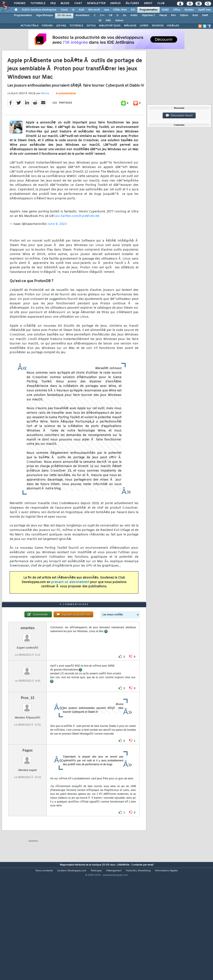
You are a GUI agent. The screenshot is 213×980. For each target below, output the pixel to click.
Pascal (163, 15)
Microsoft (94, 10)
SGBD (165, 10)
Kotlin (134, 15)
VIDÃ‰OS (173, 26)
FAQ (53, 3)
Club (161, 3)
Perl (173, 15)
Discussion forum (179, 116)
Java (106, 10)
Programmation (148, 10)
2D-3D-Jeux (64, 15)
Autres (119, 21)
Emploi (115, 3)
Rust (195, 15)
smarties (28, 674)
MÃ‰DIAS (130, 26)
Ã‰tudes (132, 3)
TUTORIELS (76, 26)
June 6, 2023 (57, 240)
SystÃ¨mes (205, 10)
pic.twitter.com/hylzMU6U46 (77, 232)
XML (108, 21)
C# (111, 15)
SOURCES (158, 26)
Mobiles (189, 10)
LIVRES (144, 26)
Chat (78, 3)
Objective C (148, 15)
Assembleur (82, 15)
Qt (100, 21)
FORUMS (47, 26)
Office (177, 10)
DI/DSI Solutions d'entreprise (39, 10)
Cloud (64, 10)
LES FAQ (61, 26)
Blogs (65, 3)
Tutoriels (38, 3)
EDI (133, 10)
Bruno (45, 109)
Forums (20, 3)
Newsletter (96, 3)
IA (73, 10)
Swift (205, 15)
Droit (148, 3)
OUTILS (91, 26)
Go (124, 15)
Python (184, 15)
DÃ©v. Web (120, 10)
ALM (81, 10)
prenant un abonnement (70, 598)
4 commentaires (66, 109)
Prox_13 (28, 744)
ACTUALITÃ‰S (29, 26)
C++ (102, 15)
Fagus (28, 797)
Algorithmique (45, 15)
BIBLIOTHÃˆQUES (110, 26)
